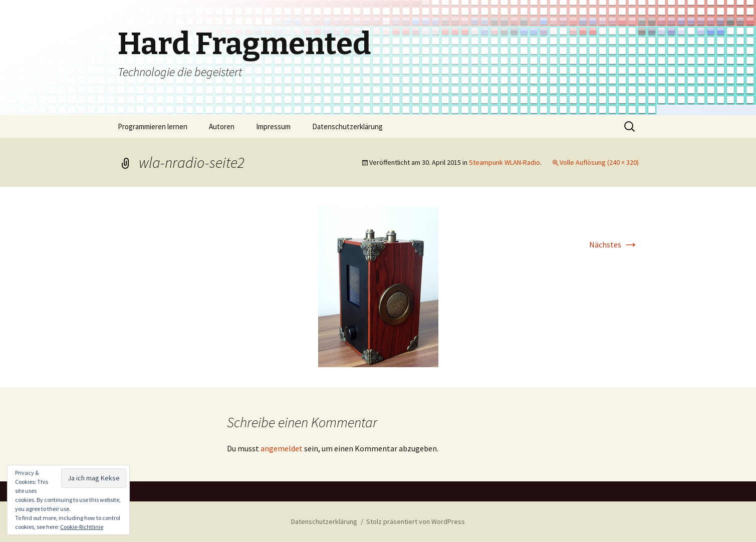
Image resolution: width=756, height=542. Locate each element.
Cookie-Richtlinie (82, 527)
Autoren (222, 126)
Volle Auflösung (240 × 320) (599, 162)
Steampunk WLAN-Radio (505, 162)
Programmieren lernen (153, 126)
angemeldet (282, 448)
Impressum (273, 126)
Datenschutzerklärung (347, 126)
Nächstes (614, 244)
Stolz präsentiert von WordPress (416, 521)
